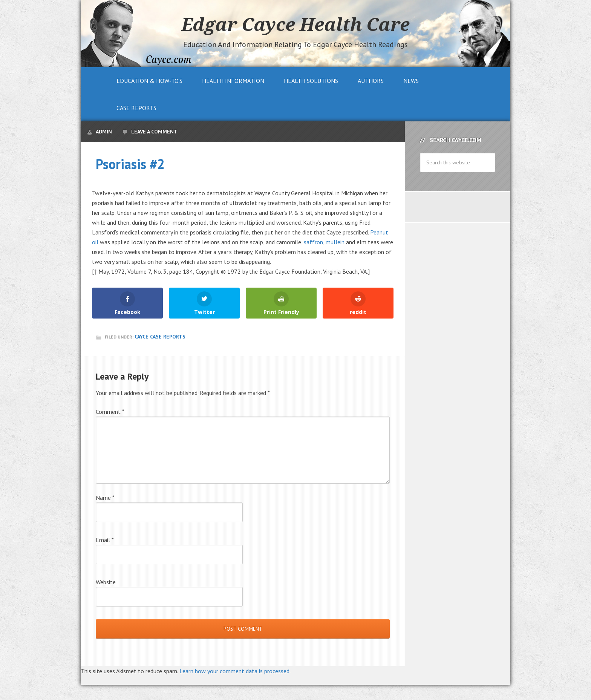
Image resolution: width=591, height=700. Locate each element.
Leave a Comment (154, 132)
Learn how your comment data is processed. (235, 671)
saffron (313, 242)
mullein (335, 242)
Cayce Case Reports (160, 337)
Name (105, 498)
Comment (110, 412)
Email (105, 540)
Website (106, 582)
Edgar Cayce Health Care (295, 24)
